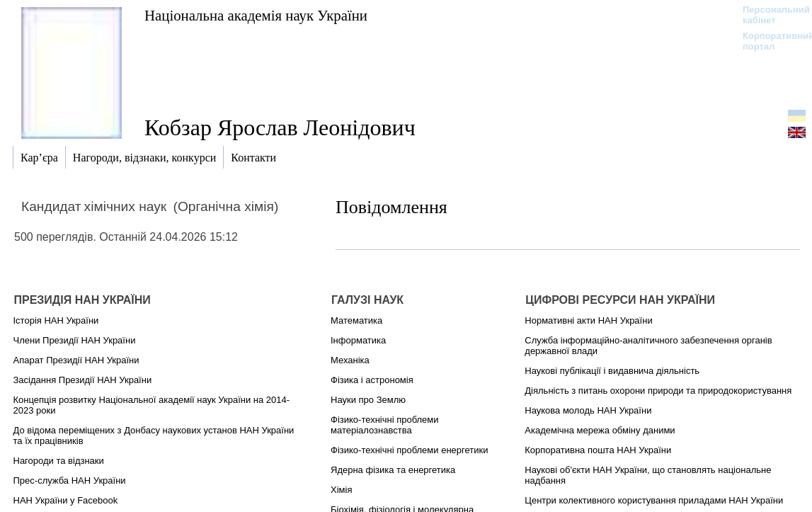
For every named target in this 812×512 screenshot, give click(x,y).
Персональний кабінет (769, 15)
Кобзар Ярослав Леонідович (280, 127)
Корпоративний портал (769, 41)
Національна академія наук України (256, 15)
